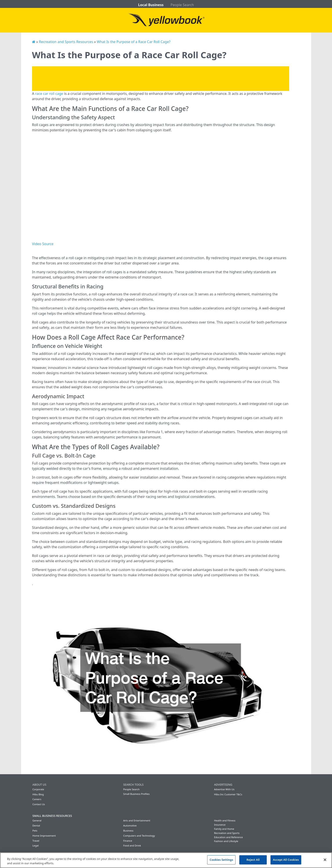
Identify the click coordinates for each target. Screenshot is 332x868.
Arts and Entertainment (137, 820)
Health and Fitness (225, 820)
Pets (35, 831)
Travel (36, 841)
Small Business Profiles (136, 794)
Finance (128, 841)
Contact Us (39, 804)
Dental (36, 826)
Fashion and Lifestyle (226, 841)
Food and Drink (132, 845)
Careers (37, 799)
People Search (182, 5)
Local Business (151, 5)
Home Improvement (44, 836)
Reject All (253, 860)
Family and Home (224, 829)
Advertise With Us (224, 789)
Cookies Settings (221, 860)
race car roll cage (49, 94)
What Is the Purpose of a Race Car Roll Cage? (133, 42)
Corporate (38, 789)
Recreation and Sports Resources (66, 42)
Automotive (130, 826)
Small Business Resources (52, 816)
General (37, 820)
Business (128, 831)
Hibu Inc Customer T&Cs (228, 794)
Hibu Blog (38, 794)
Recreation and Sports (227, 833)
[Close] (325, 860)
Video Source (43, 244)
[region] (166, 860)
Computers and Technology (139, 836)
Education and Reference (228, 837)
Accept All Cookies (286, 860)
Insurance (220, 825)
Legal (36, 845)
